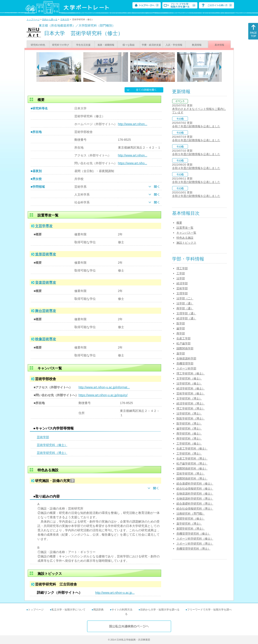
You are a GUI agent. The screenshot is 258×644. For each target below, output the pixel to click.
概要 (179, 223)
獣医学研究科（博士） (191, 418)
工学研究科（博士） (189, 454)
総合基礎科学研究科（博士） (195, 504)
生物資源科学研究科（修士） (195, 494)
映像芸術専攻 (46, 339)
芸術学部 (43, 437)
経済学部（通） (186, 318)
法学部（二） (185, 298)
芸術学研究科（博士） (52, 453)
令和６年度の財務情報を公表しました (196, 140)
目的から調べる (50, 19)
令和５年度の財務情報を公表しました (196, 154)
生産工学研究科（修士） (192, 449)
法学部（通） (185, 303)
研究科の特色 (38, 45)
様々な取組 (129, 45)
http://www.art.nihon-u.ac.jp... (115, 593)
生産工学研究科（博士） (192, 459)
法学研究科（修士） (189, 383)
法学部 (181, 278)
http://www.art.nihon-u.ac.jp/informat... (104, 387)
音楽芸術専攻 (46, 283)
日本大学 (65, 19)
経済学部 (182, 283)
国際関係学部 (185, 348)
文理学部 (182, 293)
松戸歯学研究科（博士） (192, 464)
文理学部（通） (186, 313)
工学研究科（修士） (189, 444)
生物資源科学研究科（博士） (195, 499)
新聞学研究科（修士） (191, 519)
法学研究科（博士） (189, 413)
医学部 (181, 323)
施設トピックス (186, 243)
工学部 (181, 273)
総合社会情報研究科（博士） (195, 509)
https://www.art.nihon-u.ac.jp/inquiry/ (103, 395)
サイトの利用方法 (122, 610)
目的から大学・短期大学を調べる (160, 610)
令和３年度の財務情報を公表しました (196, 182)
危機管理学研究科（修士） (193, 534)
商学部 (181, 333)
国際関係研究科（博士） (192, 479)
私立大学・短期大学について (68, 610)
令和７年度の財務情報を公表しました (196, 126)
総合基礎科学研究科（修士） (195, 484)
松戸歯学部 (184, 343)
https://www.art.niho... (133, 163)
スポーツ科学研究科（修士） (195, 539)
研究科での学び (61, 45)
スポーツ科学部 (186, 368)
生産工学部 (184, 338)
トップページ (33, 19)
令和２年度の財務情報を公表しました (196, 196)
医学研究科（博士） (189, 423)
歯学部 (181, 328)
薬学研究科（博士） (189, 524)
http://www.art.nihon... (133, 124)
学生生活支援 (83, 45)
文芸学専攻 (44, 226)
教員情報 (197, 45)
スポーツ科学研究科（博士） (195, 544)
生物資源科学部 (186, 358)
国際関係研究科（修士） (192, 469)
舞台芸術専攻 (46, 311)
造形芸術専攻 (46, 254)
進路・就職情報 (106, 45)
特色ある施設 (185, 238)
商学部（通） (185, 308)
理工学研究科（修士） (191, 373)
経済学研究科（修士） (191, 388)
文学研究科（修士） (189, 378)
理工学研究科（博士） (191, 408)
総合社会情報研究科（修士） (195, 489)
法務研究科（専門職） (191, 514)
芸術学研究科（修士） (52, 445)
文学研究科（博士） (189, 398)
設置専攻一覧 (185, 228)
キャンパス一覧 (186, 233)
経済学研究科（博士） (191, 403)
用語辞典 (98, 610)
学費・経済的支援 (151, 45)
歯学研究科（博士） (189, 428)
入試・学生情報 (174, 45)
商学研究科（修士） (189, 434)
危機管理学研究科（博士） (193, 549)
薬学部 (181, 353)
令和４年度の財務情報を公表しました (196, 168)
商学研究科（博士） (189, 439)
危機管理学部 (185, 363)
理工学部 (182, 268)
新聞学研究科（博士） (191, 529)
